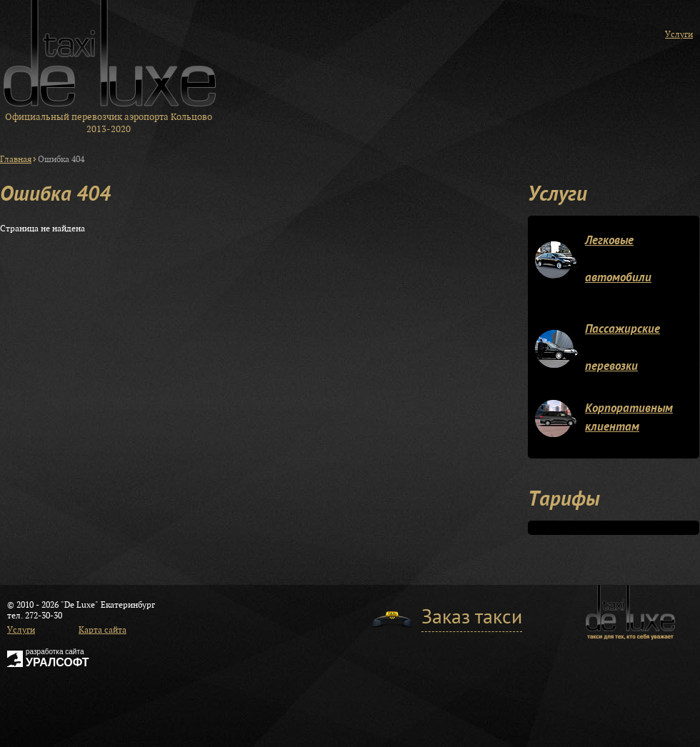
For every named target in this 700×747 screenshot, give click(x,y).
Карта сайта (102, 630)
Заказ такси (472, 619)
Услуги (679, 34)
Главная (16, 159)
